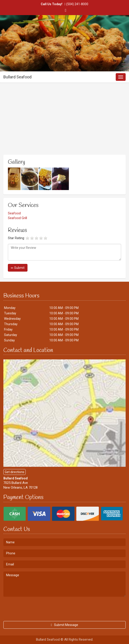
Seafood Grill (17, 218)
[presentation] (38, 609)
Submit (18, 268)
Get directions (15, 472)
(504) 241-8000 (77, 4)
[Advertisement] (64, 122)
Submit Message (64, 625)
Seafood (14, 213)
